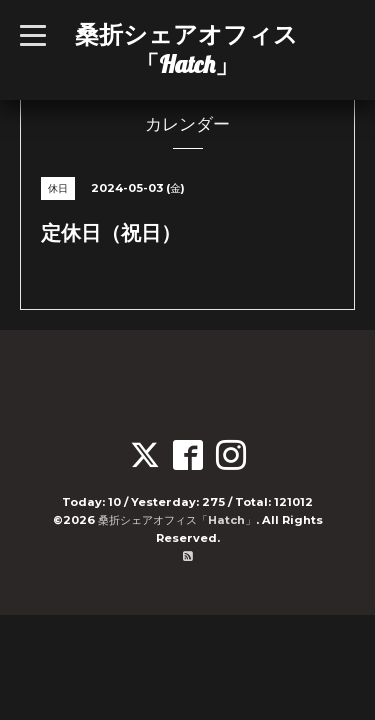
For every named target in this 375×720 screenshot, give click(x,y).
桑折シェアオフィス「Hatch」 (186, 49)
